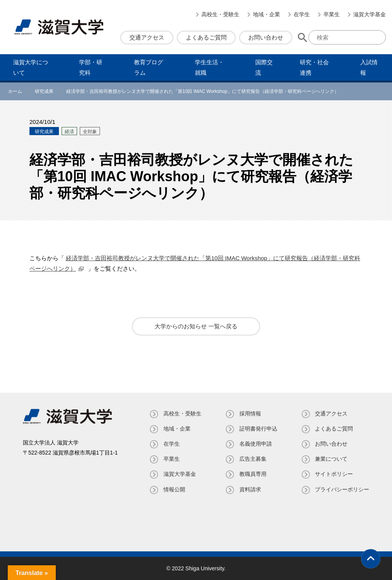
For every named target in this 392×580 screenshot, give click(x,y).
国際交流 (264, 67)
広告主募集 (253, 459)
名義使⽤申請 (255, 444)
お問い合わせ (266, 37)
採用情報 (250, 414)
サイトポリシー (334, 474)
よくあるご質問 (206, 37)
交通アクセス (147, 37)
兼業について (331, 459)
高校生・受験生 (220, 14)
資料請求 (250, 489)
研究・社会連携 (314, 67)
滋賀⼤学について (31, 67)
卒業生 (332, 14)
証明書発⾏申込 (258, 429)
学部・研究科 (91, 67)
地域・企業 (266, 14)
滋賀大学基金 (370, 14)
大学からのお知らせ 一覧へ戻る (196, 326)
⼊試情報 (369, 67)
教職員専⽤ (253, 474)
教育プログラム (149, 67)
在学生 (302, 14)
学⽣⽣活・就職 (209, 67)
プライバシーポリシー (342, 489)
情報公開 (174, 489)
